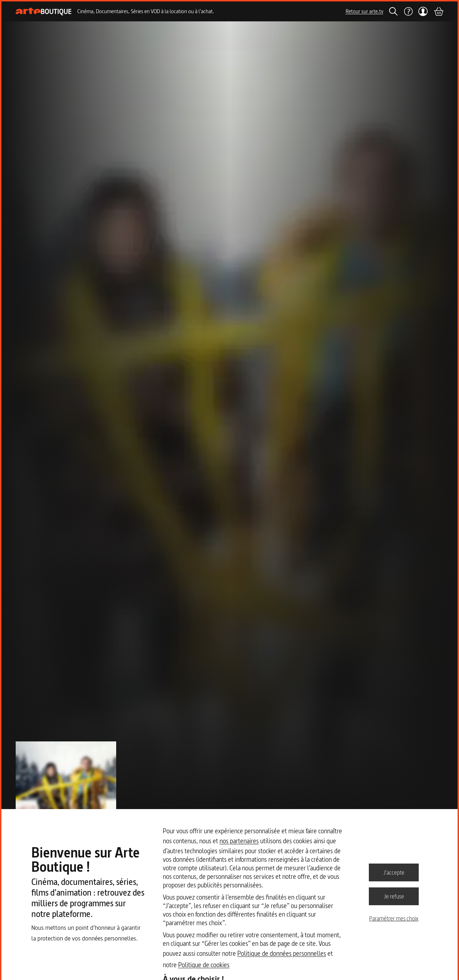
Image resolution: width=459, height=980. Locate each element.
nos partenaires (239, 841)
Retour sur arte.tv (365, 11)
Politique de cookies (204, 965)
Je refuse (394, 896)
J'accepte (394, 872)
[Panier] (438, 11)
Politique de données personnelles (282, 953)
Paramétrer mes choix (394, 918)
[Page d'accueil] (44, 12)
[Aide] (408, 11)
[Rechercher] (393, 11)
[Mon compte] (423, 11)
